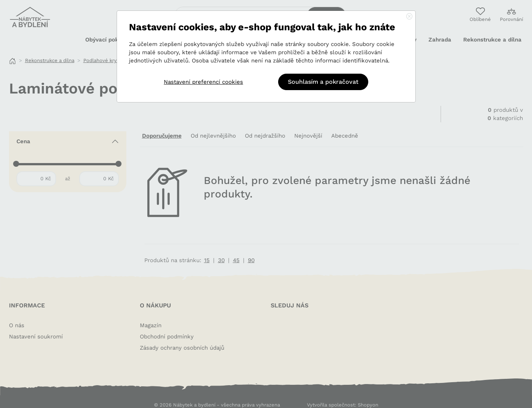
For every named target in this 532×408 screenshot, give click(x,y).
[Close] (409, 17)
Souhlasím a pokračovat (323, 82)
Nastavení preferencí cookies (203, 82)
